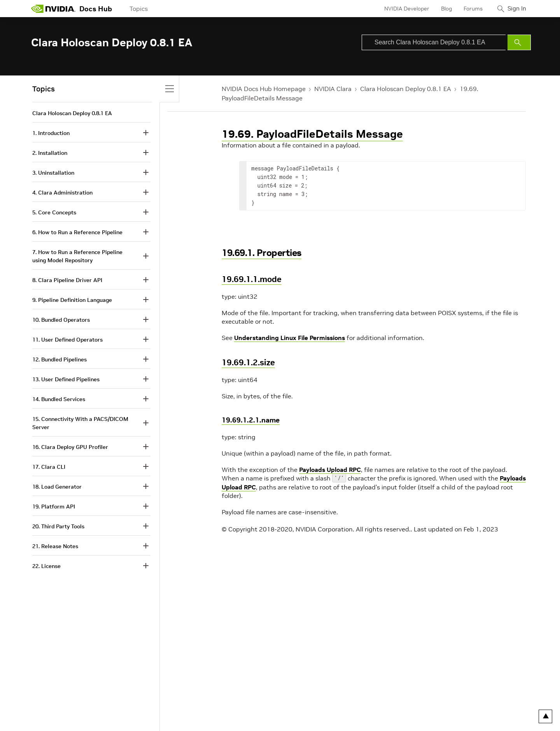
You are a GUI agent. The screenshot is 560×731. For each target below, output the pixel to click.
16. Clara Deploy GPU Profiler (70, 447)
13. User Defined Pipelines (66, 379)
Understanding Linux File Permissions (290, 338)
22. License (46, 566)
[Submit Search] (519, 42)
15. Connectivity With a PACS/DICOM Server (80, 423)
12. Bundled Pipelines (59, 359)
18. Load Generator (57, 487)
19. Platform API (54, 507)
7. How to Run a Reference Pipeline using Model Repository (77, 256)
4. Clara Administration (62, 193)
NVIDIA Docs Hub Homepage (264, 89)
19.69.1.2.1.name (251, 420)
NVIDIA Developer (402, 9)
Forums (468, 9)
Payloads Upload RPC (330, 470)
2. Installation (50, 153)
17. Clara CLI (49, 467)
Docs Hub (96, 9)
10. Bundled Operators (61, 320)
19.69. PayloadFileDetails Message (312, 134)
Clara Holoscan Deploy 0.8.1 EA (406, 89)
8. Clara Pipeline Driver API (67, 280)
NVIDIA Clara (333, 89)
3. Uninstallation (53, 173)
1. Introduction (51, 133)
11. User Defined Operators (67, 340)
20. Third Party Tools (58, 526)
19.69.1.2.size (248, 362)
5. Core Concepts (54, 212)
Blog (441, 9)
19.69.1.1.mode (252, 279)
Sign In (514, 9)
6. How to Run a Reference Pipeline (77, 232)
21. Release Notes (55, 546)
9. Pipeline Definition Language (72, 300)
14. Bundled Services (59, 399)
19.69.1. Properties (262, 253)
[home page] (53, 9)
